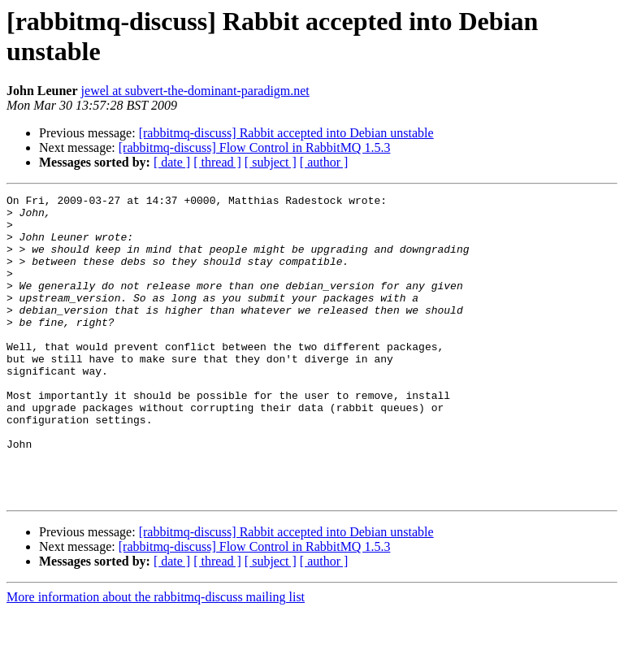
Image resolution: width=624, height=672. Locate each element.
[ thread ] (217, 162)
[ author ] (324, 162)
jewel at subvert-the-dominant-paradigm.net (195, 91)
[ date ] (172, 162)
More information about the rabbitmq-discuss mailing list (156, 658)
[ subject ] (271, 162)
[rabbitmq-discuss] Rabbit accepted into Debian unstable (286, 133)
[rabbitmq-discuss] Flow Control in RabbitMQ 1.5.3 (255, 147)
